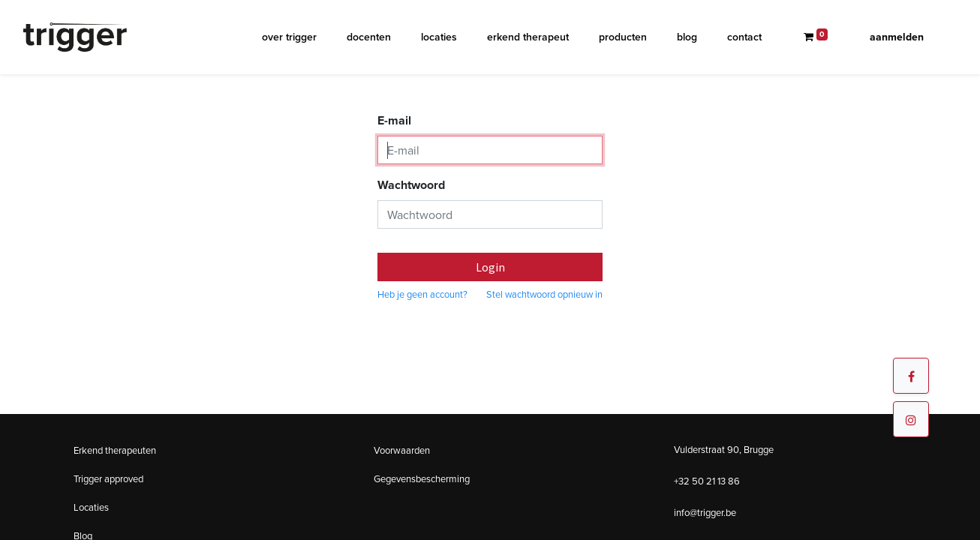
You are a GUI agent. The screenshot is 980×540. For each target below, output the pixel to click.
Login (490, 267)
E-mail (394, 120)
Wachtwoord (411, 185)
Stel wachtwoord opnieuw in (544, 294)
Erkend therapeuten (115, 450)
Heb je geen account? (422, 294)
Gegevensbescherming (422, 479)
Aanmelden (897, 37)
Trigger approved (108, 479)
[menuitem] (289, 37)
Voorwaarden (402, 450)
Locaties (91, 507)
